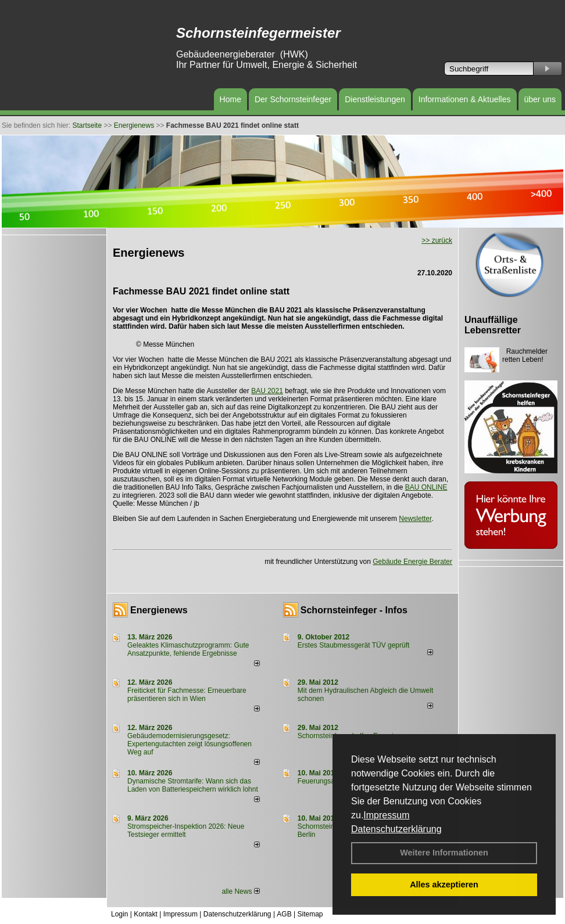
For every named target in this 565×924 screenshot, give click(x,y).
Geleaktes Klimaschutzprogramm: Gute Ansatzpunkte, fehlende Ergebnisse (188, 649)
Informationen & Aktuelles (465, 99)
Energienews (159, 610)
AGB (284, 914)
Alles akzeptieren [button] (444, 885)
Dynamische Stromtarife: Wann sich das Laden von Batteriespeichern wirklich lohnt (193, 785)
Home (230, 99)
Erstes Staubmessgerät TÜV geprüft (354, 645)
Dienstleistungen (375, 99)
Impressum (386, 815)
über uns (540, 99)
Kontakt (146, 914)
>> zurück (437, 240)
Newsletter (415, 519)
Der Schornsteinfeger (293, 99)
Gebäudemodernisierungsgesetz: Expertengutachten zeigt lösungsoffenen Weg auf (189, 744)
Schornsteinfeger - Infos (354, 610)
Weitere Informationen (444, 853)
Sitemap (310, 914)
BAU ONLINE (426, 487)
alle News (240, 891)
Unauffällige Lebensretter (493, 325)
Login (119, 914)
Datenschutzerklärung (396, 829)
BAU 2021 (267, 391)
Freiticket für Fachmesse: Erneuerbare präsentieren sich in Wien (187, 695)
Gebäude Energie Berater (412, 562)
